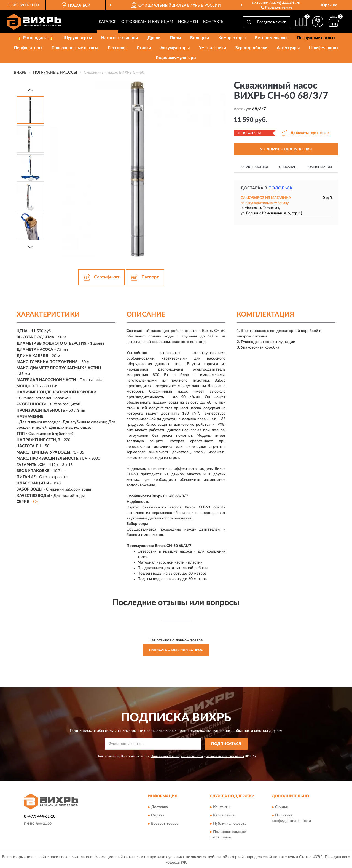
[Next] (30, 247)
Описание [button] (287, 167)
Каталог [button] (108, 22)
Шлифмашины (324, 48)
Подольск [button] (280, 188)
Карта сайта (224, 815)
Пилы (175, 38)
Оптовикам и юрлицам (147, 22)
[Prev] (30, 89)
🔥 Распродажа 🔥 (35, 38)
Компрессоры (232, 38)
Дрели (154, 38)
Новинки (188, 22)
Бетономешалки (271, 38)
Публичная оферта (230, 824)
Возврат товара (165, 824)
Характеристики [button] (254, 167)
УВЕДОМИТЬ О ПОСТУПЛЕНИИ (286, 149)
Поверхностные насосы (75, 48)
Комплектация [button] (319, 167)
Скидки (282, 807)
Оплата (158, 815)
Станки (144, 48)
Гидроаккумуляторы (176, 58)
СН (36, 502)
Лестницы (117, 48)
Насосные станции (120, 38)
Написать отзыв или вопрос (176, 650)
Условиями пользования (225, 756)
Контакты (214, 22)
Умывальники (213, 48)
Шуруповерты (78, 38)
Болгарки (200, 38)
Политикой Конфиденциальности (177, 756)
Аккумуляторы (175, 48)
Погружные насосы (316, 38)
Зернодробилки (251, 48)
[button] (276, 7)
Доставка (159, 807)
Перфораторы (28, 48)
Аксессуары (288, 48)
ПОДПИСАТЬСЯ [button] (226, 744)
